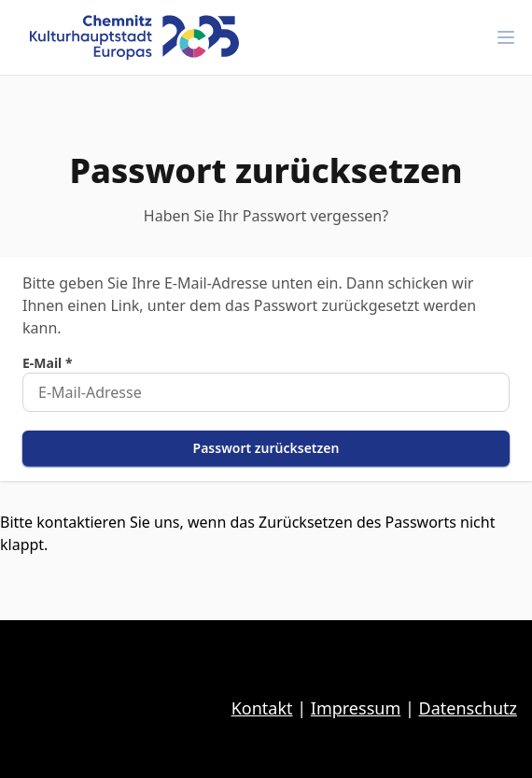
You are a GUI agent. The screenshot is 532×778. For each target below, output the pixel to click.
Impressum (356, 708)
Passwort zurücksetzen (266, 448)
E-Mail (48, 363)
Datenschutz (468, 708)
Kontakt (262, 708)
